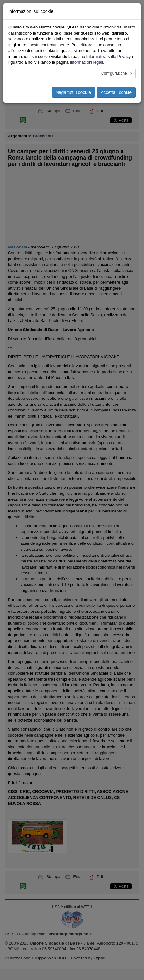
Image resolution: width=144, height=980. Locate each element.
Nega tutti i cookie (73, 92)
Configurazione (115, 73)
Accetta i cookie (116, 92)
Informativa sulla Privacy (108, 57)
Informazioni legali (86, 62)
